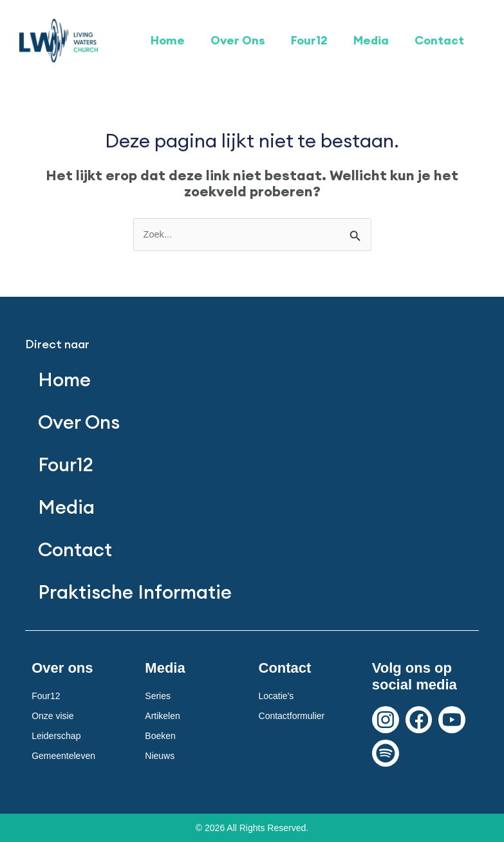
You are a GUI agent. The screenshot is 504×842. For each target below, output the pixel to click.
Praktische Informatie (135, 592)
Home (168, 40)
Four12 (309, 40)
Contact (439, 40)
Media (371, 40)
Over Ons (238, 40)
